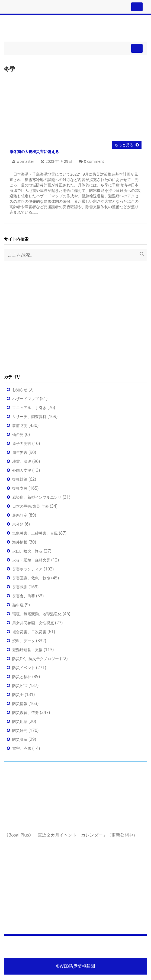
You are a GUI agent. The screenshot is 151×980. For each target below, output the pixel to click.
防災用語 (20, 721)
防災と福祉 (22, 677)
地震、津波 (22, 461)
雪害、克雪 (22, 748)
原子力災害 (22, 443)
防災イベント (24, 668)
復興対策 (20, 479)
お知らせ (20, 390)
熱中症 (18, 605)
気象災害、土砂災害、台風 (35, 533)
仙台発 (18, 434)
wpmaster (25, 161)
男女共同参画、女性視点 (33, 623)
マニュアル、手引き (29, 408)
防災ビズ (20, 686)
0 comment (94, 161)
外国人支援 (22, 470)
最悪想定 (20, 515)
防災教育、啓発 (25, 712)
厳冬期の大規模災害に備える (34, 152)
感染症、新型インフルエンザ (37, 497)
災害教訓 (20, 587)
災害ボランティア (27, 569)
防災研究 (20, 730)
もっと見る (124, 145)
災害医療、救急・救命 (31, 578)
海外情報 (20, 542)
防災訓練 (20, 739)
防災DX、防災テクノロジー (36, 659)
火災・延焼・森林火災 (31, 560)
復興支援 (20, 488)
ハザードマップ (25, 399)
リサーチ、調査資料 (29, 416)
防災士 (18, 695)
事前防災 (20, 425)
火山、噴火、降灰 (27, 551)
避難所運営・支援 (27, 650)
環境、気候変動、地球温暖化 (37, 614)
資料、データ (24, 641)
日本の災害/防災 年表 (30, 506)
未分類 (18, 524)
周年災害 (20, 452)
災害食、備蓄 (24, 596)
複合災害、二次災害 (29, 632)
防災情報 (20, 703)
